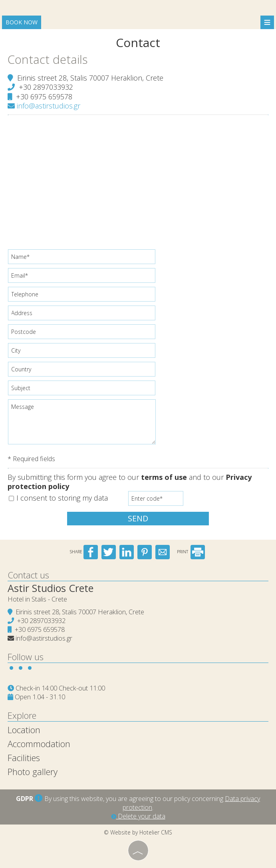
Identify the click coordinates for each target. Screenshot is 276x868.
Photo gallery (33, 771)
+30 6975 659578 (45, 96)
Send (138, 518)
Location (24, 729)
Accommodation (39, 743)
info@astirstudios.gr (44, 105)
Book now (22, 22)
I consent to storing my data (59, 498)
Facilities (24, 757)
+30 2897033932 (46, 87)
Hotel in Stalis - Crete (38, 598)
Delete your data (138, 815)
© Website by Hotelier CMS (138, 832)
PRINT (191, 551)
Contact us (29, 574)
